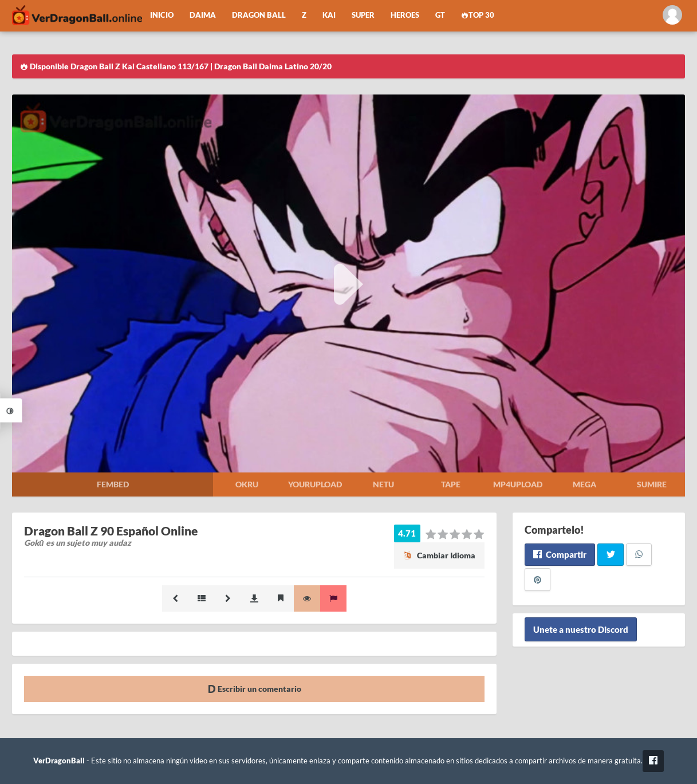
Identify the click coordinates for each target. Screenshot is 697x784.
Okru (247, 484)
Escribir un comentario (255, 689)
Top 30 (478, 15)
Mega (584, 484)
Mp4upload (518, 484)
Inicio (162, 15)
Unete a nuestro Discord (581, 629)
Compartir (560, 554)
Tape (451, 484)
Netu (383, 484)
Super (363, 15)
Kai (329, 15)
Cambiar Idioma (439, 555)
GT (440, 15)
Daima (203, 15)
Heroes (405, 15)
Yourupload (315, 484)
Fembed (113, 484)
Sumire (652, 484)
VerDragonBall (59, 761)
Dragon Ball (259, 15)
